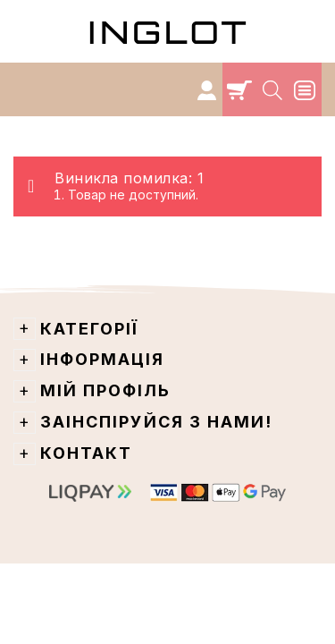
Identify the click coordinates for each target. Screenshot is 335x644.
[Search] (274, 89)
